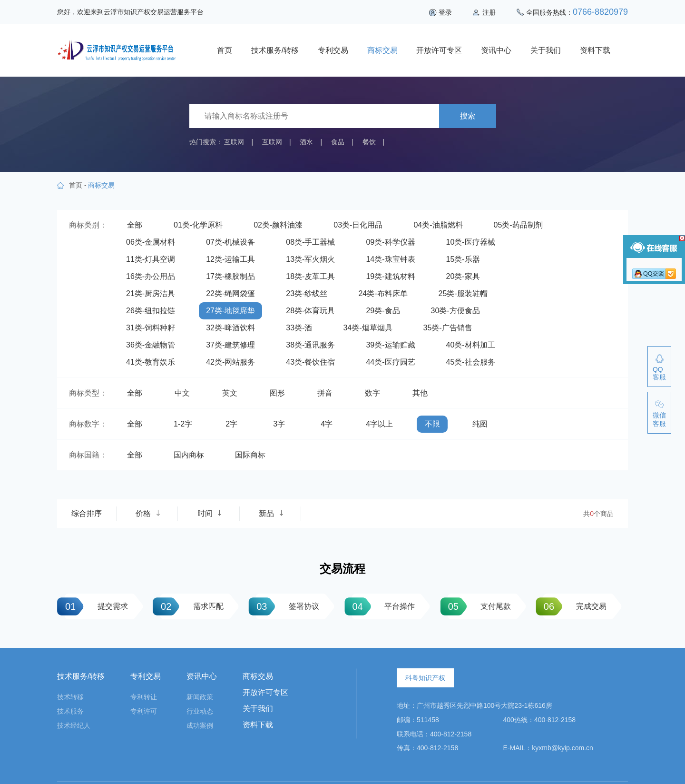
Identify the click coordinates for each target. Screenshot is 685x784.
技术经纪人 (74, 725)
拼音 (325, 393)
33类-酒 (299, 328)
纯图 (480, 424)
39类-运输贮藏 (390, 345)
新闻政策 (200, 697)
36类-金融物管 (151, 345)
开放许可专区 (439, 50)
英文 (230, 393)
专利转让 (144, 697)
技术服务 (70, 711)
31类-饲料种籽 (151, 328)
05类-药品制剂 (518, 225)
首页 (225, 50)
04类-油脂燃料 (438, 225)
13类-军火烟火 (310, 259)
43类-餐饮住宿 (310, 362)
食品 (338, 142)
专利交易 (333, 50)
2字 (231, 424)
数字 (372, 393)
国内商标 (189, 455)
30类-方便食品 (455, 311)
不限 (432, 424)
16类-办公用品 (151, 276)
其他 (420, 393)
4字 (327, 424)
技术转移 (70, 697)
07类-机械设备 (230, 242)
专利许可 (144, 711)
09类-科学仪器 (390, 242)
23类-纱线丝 (307, 293)
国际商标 (250, 455)
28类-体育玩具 (310, 311)
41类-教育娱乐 (151, 362)
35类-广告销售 (448, 328)
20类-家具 (463, 276)
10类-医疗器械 (471, 242)
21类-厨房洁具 (151, 293)
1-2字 (183, 424)
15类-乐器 (463, 259)
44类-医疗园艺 (390, 362)
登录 (445, 12)
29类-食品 (383, 311)
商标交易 (382, 50)
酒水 (306, 142)
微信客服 (659, 419)
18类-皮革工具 (310, 276)
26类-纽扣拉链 (151, 311)
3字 (279, 424)
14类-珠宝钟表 (390, 259)
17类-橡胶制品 (230, 276)
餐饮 (369, 142)
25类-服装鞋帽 (463, 293)
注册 (489, 12)
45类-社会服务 (471, 362)
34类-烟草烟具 (367, 328)
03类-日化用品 (358, 225)
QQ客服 (659, 373)
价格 (148, 513)
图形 (277, 393)
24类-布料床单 (383, 293)
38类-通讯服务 (310, 345)
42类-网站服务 (230, 362)
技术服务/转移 (275, 50)
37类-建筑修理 (230, 345)
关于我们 (546, 50)
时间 (210, 513)
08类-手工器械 (310, 242)
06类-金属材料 (151, 242)
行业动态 (200, 711)
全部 (135, 225)
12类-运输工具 (230, 259)
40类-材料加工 (471, 345)
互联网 (234, 142)
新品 (271, 513)
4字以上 (379, 424)
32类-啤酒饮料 (230, 328)
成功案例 (200, 725)
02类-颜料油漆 (278, 225)
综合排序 (87, 513)
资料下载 (595, 50)
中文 (182, 393)
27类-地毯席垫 (230, 311)
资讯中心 (496, 50)
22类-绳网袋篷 (230, 293)
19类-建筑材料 (390, 276)
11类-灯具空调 (151, 259)
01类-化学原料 (198, 225)
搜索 (468, 116)
